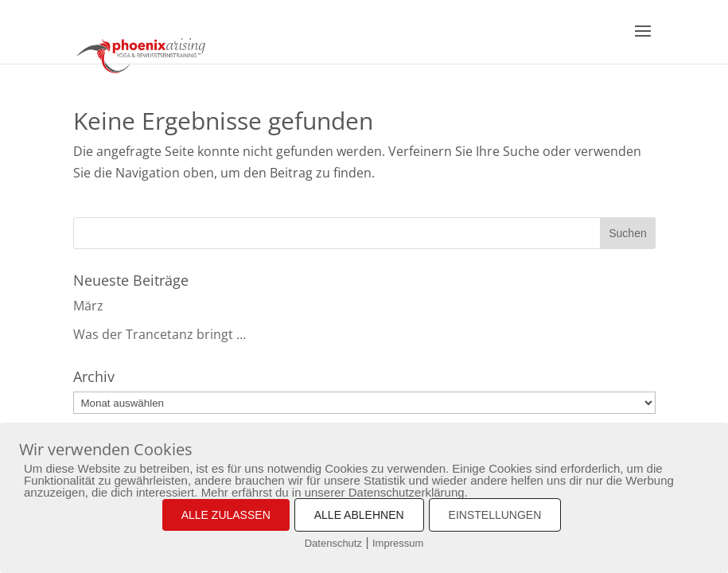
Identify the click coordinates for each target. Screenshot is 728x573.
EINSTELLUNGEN (495, 515)
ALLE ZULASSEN (226, 515)
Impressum (398, 543)
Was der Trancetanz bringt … (160, 334)
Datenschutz (333, 543)
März (88, 306)
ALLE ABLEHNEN (359, 515)
